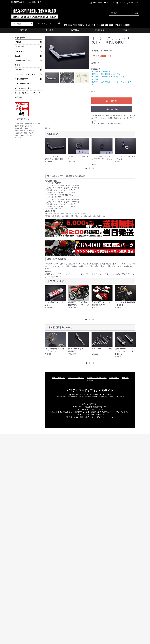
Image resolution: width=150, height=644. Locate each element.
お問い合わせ (114, 378)
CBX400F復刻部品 (23, 61)
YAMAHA (19, 51)
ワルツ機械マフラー (24, 79)
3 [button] (94, 169)
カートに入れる (112, 101)
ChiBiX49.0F (20, 70)
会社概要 (49, 30)
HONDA (18, 42)
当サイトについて (58, 378)
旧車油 (17, 65)
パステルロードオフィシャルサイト (90, 390)
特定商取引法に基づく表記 (97, 378)
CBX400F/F (105, 71)
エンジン (117, 74)
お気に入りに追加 (112, 109)
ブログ (126, 30)
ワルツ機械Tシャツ (23, 84)
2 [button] (90, 169)
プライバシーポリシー (76, 378)
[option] (67, 53)
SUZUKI (18, 56)
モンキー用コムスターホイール (28, 93)
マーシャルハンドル (23, 88)
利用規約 (125, 378)
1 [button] (87, 169)
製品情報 (24, 30)
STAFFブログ (101, 30)
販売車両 (75, 30)
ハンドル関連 (119, 77)
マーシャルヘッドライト (25, 74)
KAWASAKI (20, 47)
